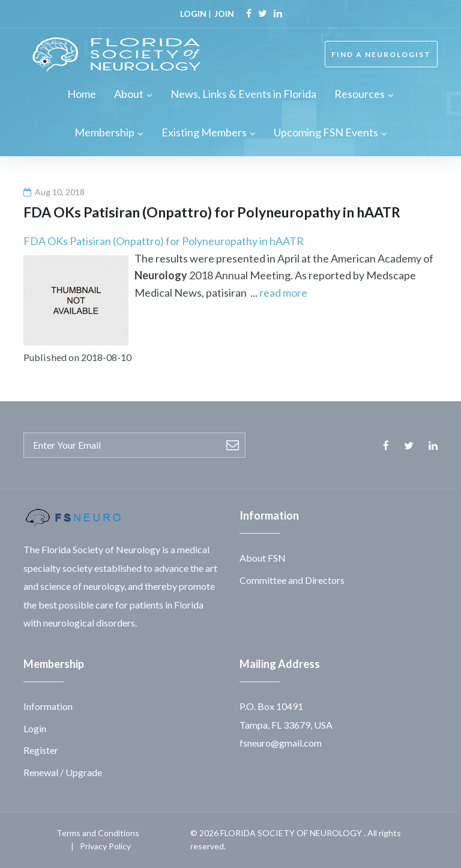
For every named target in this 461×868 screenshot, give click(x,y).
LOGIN (193, 14)
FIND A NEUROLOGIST (381, 54)
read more (283, 293)
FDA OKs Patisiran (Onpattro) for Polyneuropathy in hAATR (164, 241)
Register (41, 750)
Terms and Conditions (98, 833)
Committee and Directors (292, 580)
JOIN (224, 14)
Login (35, 728)
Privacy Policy (105, 846)
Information (48, 706)
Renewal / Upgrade (63, 772)
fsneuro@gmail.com (281, 743)
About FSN (263, 558)
